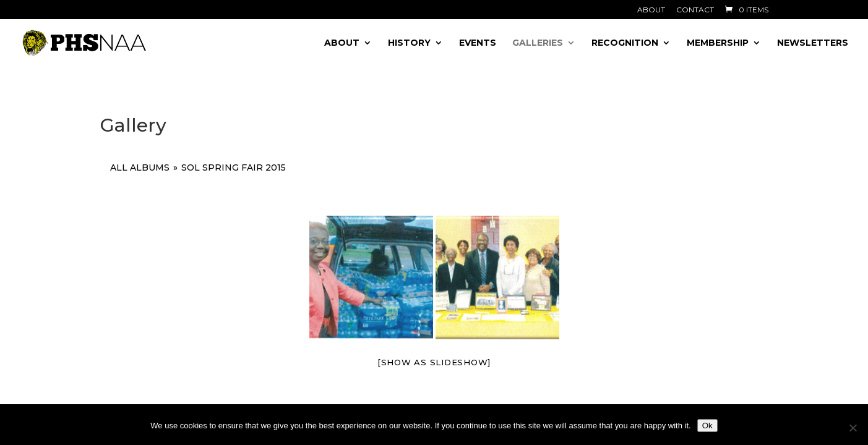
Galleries (538, 43)
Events (478, 43)
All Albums (140, 167)
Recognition (625, 43)
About (651, 10)
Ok (707, 426)
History (409, 43)
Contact (695, 10)
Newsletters (813, 43)
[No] (853, 428)
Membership (718, 43)
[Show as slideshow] (434, 362)
